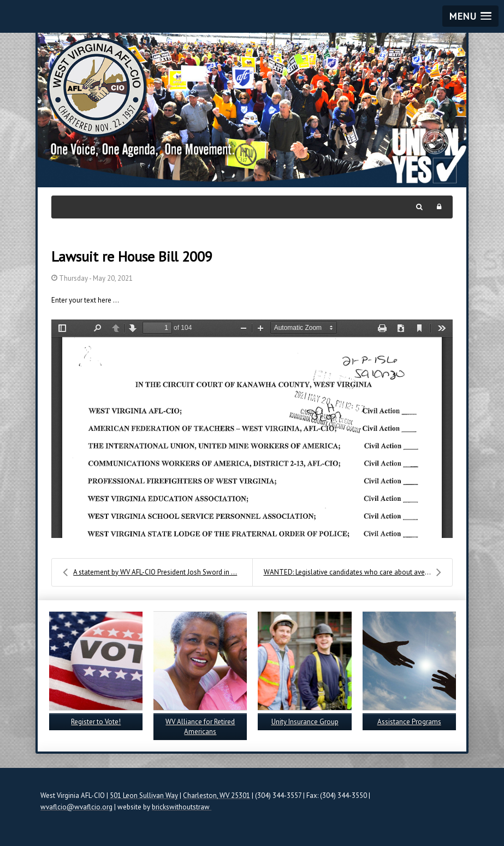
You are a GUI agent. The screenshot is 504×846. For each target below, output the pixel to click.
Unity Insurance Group (305, 722)
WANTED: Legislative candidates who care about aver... (352, 572)
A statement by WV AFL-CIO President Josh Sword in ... (150, 572)
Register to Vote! (96, 722)
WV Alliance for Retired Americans (200, 727)
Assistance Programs (409, 722)
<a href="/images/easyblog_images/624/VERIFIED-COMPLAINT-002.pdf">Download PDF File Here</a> (252, 429)
